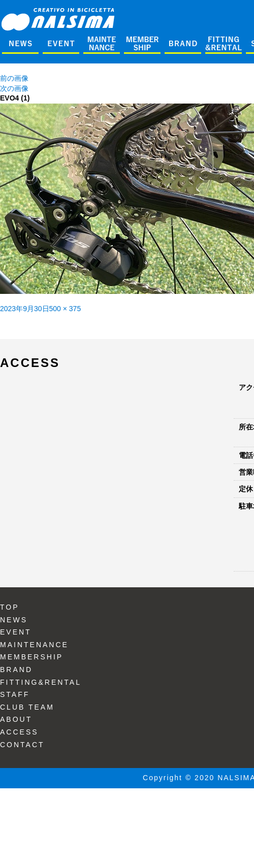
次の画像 (14, 88)
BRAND (16, 670)
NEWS (14, 620)
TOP (10, 607)
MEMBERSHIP (31, 657)
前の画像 (14, 78)
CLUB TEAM (27, 707)
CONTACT (22, 745)
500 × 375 (65, 309)
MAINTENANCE (34, 645)
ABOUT (16, 719)
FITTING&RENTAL (41, 682)
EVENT (16, 632)
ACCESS (19, 732)
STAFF (15, 694)
